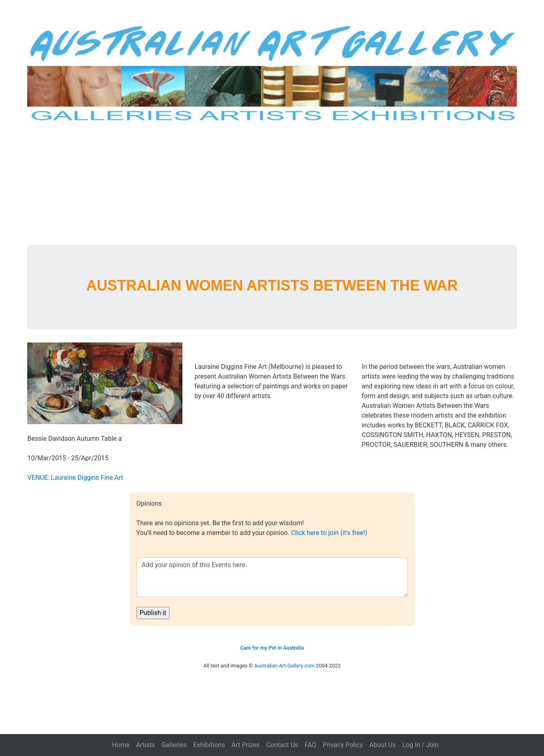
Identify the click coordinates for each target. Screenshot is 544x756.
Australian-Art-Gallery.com (285, 666)
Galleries (174, 745)
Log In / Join (420, 745)
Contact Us (282, 745)
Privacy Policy (343, 745)
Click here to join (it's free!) (329, 533)
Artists (146, 745)
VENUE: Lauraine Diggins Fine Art (75, 478)
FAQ (311, 745)
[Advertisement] (272, 184)
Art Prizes (246, 745)
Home (121, 745)
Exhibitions (209, 745)
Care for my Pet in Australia (272, 648)
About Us (383, 745)
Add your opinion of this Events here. (272, 577)
